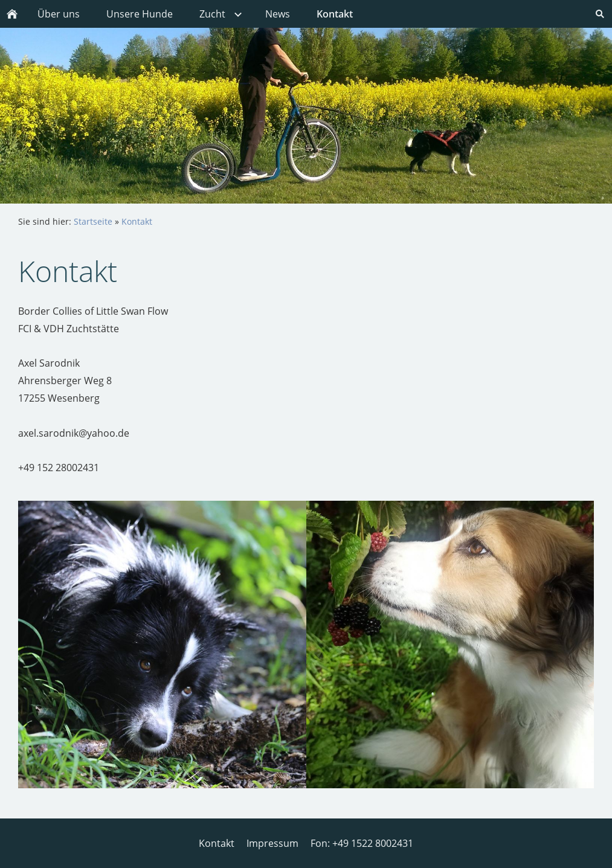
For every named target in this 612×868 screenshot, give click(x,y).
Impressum (272, 843)
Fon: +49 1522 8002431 (362, 843)
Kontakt (137, 221)
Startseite (93, 221)
